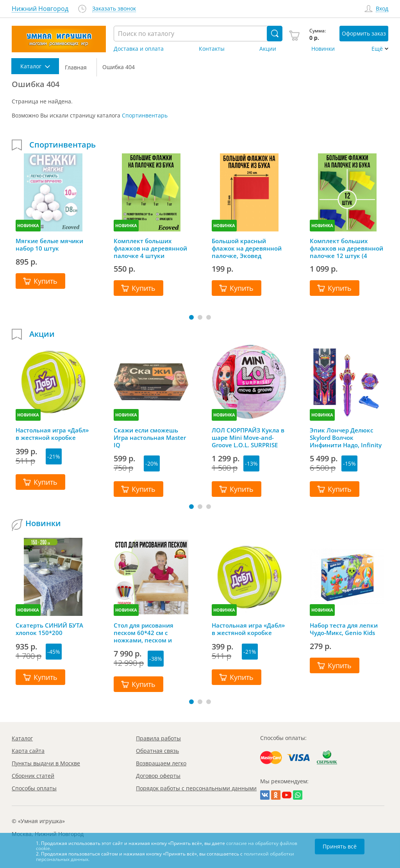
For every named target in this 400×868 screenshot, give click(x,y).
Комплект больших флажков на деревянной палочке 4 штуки (150, 248)
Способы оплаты (34, 788)
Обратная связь (157, 751)
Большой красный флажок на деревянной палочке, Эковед (247, 248)
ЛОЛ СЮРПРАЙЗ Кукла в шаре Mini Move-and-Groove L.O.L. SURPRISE (248, 438)
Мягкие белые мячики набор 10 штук (49, 245)
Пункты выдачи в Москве (46, 763)
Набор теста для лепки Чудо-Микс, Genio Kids (344, 629)
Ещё (377, 49)
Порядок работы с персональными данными (196, 788)
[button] (191, 317)
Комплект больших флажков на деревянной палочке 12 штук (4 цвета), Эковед (346, 248)
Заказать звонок (114, 9)
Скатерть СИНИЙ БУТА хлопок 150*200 (49, 629)
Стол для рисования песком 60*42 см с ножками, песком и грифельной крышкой (147, 633)
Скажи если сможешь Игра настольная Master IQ (150, 438)
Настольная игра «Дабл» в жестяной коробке (52, 434)
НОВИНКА (28, 225)
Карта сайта (28, 751)
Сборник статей (33, 776)
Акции (268, 49)
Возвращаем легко (161, 763)
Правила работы (158, 738)
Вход (382, 9)
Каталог (22, 738)
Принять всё (340, 846)
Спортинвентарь (145, 115)
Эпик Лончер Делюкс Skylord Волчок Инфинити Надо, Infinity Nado (346, 438)
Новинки (323, 49)
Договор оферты (158, 776)
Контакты (212, 49)
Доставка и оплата (139, 49)
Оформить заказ (364, 33)
